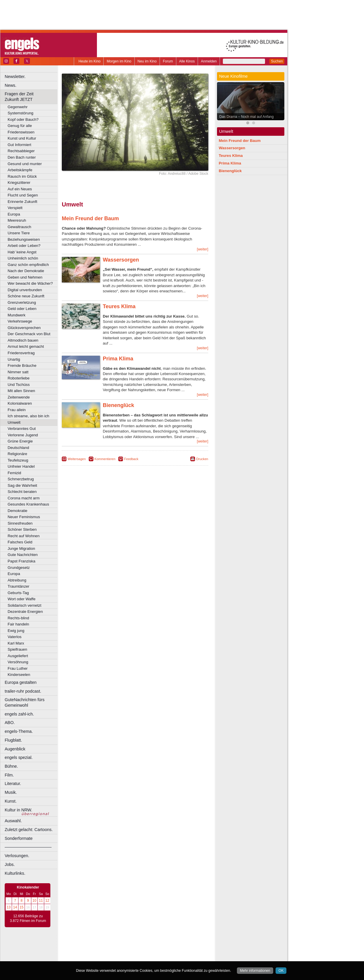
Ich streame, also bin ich (28, 416)
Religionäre (17, 454)
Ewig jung (16, 631)
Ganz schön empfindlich (28, 265)
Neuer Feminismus (24, 517)
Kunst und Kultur (22, 138)
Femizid (14, 473)
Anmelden (209, 61)
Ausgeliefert (18, 656)
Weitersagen (77, 459)
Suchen (277, 61)
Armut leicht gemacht (26, 346)
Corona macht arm (24, 498)
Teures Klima (119, 306)
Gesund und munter (25, 164)
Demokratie (17, 511)
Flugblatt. (13, 740)
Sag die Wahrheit (22, 485)
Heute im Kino (89, 61)
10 (34, 901)
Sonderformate (19, 838)
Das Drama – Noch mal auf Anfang (246, 117)
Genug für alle (20, 126)
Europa (14, 214)
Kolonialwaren (20, 403)
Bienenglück (118, 405)
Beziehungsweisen (24, 239)
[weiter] (202, 249)
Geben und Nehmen (25, 277)
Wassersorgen (121, 260)
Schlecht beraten (22, 492)
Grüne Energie (20, 441)
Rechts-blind (18, 618)
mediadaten (183, 947)
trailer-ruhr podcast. (23, 691)
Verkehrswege (20, 321)
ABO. (10, 723)
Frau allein (17, 410)
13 (9, 907)
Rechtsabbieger (21, 151)
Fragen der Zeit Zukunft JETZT (32, 97)
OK (281, 971)
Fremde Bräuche (22, 366)
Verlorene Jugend (23, 435)
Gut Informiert (19, 145)
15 (22, 907)
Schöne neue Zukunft (26, 296)
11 (41, 901)
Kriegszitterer (19, 183)
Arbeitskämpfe (20, 170)
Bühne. (11, 766)
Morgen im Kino (119, 61)
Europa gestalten (21, 682)
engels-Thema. (19, 731)
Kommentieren (105, 459)
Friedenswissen (21, 132)
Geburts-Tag (18, 593)
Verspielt (15, 208)
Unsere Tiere (19, 233)
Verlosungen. (17, 856)
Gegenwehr (18, 107)
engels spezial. (19, 757)
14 (15, 907)
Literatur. (13, 784)
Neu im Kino (147, 61)
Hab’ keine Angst (22, 252)
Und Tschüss (19, 385)
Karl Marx (16, 643)
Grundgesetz (19, 568)
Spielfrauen (17, 649)
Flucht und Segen (23, 195)
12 (47, 901)
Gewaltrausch (19, 227)
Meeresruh (17, 220)
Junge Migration (21, 549)
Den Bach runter (22, 157)
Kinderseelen (19, 675)
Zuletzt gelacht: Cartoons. (29, 830)
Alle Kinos (187, 61)
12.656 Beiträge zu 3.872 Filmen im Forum (28, 918)
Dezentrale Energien (25, 612)
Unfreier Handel (21, 466)
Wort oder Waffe (22, 599)
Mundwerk (17, 315)
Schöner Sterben (22, 529)
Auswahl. (13, 821)
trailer (135, 952)
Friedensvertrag (21, 353)
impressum (132, 947)
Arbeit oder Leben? (24, 246)
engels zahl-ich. (19, 714)
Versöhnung (18, 662)
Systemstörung (20, 113)
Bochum (90, 957)
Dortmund (143, 957)
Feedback (131, 459)
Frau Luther (18, 668)
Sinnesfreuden (20, 523)
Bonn (103, 957)
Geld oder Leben (22, 309)
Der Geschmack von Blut (29, 334)
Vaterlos (14, 637)
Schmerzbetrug (21, 479)
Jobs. (10, 864)
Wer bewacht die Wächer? (30, 283)
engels (118, 952)
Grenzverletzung (22, 302)
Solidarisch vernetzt (24, 605)
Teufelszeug (18, 460)
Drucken (202, 459)
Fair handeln (18, 624)
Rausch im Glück (22, 176)
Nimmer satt (18, 372)
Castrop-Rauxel (121, 957)
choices (104, 952)
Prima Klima (118, 359)
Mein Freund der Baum (90, 218)
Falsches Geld (20, 542)
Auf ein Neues (20, 189)
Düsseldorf (161, 957)
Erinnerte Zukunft (22, 202)
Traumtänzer (18, 586)
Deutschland (18, 448)
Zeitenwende (19, 397)
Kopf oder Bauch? (23, 119)
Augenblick (15, 749)
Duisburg (178, 957)
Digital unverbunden (25, 290)
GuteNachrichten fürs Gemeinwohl (25, 702)
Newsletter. (15, 77)
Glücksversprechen (24, 328)
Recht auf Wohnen (24, 536)
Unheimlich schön (23, 258)
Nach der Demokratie (26, 271)
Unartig (14, 359)
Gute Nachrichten (23, 555)
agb (168, 947)
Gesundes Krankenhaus (28, 504)
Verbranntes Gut (22, 429)
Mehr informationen (255, 971)
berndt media (110, 947)
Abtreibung (17, 580)
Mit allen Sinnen (21, 391)
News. (11, 85)
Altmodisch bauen (23, 340)
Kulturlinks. (15, 873)
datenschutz (152, 947)
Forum (168, 61)
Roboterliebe (19, 378)
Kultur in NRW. (18, 810)
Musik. (11, 792)
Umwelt (14, 422)
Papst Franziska (22, 561)
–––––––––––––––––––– (28, 847)
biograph (88, 952)
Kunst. (11, 801)
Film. (9, 775)
